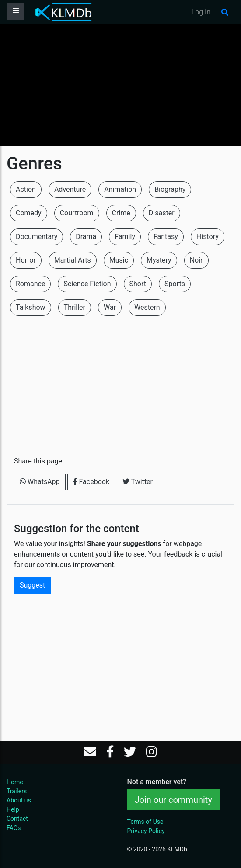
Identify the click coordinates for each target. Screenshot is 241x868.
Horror (26, 260)
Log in (201, 12)
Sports (175, 284)
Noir (196, 260)
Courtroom (77, 213)
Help (13, 809)
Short (138, 284)
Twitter (138, 482)
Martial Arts (73, 260)
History (208, 237)
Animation (120, 189)
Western (147, 307)
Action (26, 189)
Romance (30, 284)
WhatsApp (40, 482)
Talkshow (31, 307)
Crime (121, 213)
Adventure (70, 189)
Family (125, 237)
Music (119, 260)
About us (19, 800)
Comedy (29, 213)
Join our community (173, 800)
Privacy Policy (146, 831)
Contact (17, 819)
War (110, 307)
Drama (86, 237)
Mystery (159, 260)
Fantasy (166, 237)
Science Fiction (87, 284)
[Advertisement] (120, 85)
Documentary (37, 237)
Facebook (91, 482)
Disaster (162, 213)
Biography (170, 189)
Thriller (75, 307)
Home (15, 782)
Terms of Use (145, 822)
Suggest (32, 585)
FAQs (14, 828)
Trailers (17, 791)
